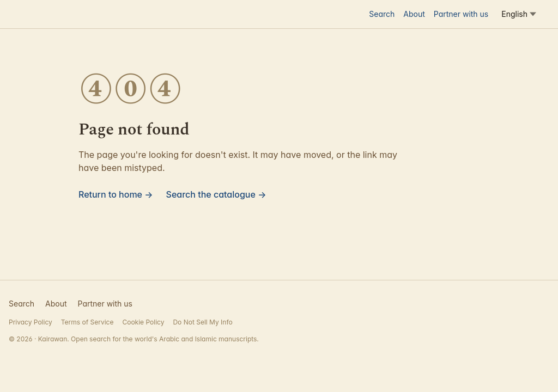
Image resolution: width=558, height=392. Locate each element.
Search (382, 14)
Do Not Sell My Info (202, 322)
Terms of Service (87, 322)
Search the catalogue (216, 194)
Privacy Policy (31, 322)
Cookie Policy (143, 322)
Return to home (116, 194)
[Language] (519, 14)
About (414, 14)
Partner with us (461, 14)
